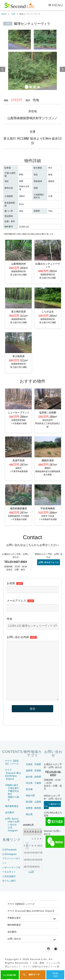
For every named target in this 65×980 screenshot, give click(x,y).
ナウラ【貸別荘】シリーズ (21, 904)
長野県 (29, 808)
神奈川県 (30, 796)
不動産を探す (12, 785)
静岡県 (38, 808)
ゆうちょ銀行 (9, 881)
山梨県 (38, 802)
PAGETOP (55, 975)
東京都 (29, 789)
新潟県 (29, 802)
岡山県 (29, 814)
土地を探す (13, 788)
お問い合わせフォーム (49, 562)
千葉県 (38, 783)
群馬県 (38, 777)
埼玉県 (29, 783)
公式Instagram (9, 854)
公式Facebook (9, 850)
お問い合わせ (12, 819)
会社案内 (10, 812)
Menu (57, 5)
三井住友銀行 (9, 876)
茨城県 (38, 771)
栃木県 (29, 777)
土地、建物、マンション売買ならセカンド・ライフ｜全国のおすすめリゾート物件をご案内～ (32, 967)
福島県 (29, 771)
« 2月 (31, 872)
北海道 (29, 764)
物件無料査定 (12, 806)
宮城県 (38, 764)
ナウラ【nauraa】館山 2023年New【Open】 (31, 911)
